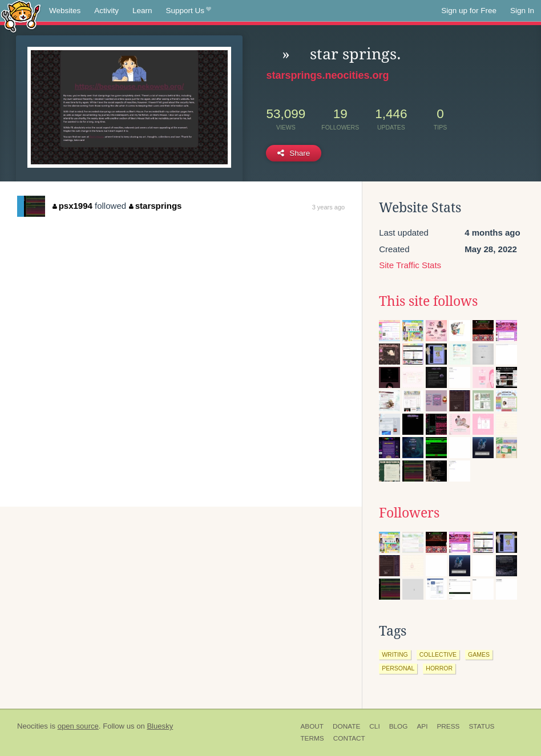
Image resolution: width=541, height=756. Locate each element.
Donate (346, 726)
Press (448, 726)
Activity (106, 11)
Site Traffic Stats (410, 265)
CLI (374, 726)
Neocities (33, 726)
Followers (409, 513)
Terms (312, 738)
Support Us (189, 11)
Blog (399, 726)
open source (78, 726)
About (312, 726)
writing (395, 654)
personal (398, 668)
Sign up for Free (469, 11)
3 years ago (328, 207)
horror (439, 668)
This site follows (428, 301)
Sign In (522, 11)
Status (481, 726)
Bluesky (160, 726)
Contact (349, 738)
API (422, 726)
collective (438, 654)
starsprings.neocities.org (327, 75)
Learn (142, 11)
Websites (65, 11)
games (479, 654)
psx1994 (72, 206)
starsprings (155, 206)
